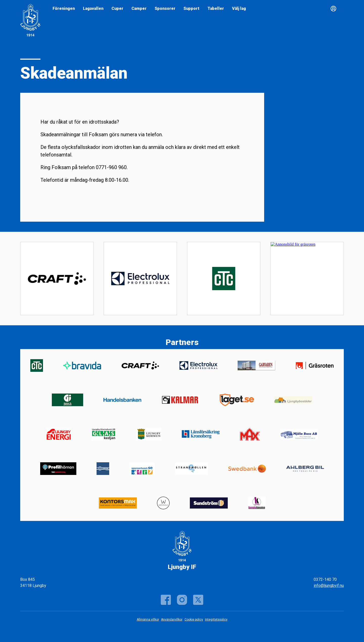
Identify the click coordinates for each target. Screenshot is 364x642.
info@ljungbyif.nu (329, 586)
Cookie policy (194, 620)
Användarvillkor (172, 620)
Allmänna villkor (148, 620)
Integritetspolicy (216, 620)
